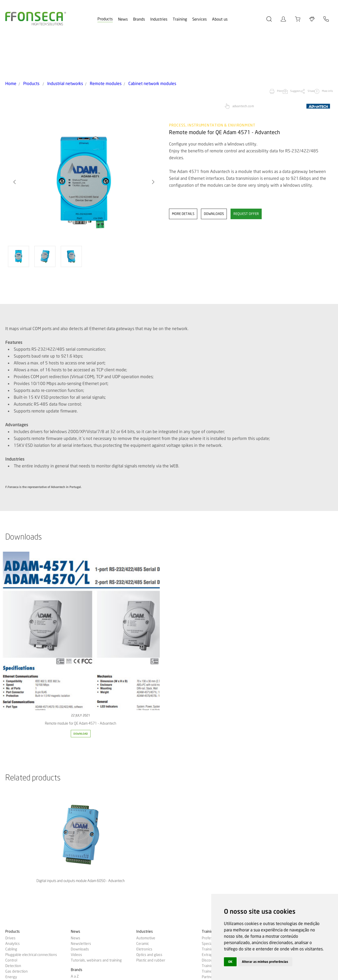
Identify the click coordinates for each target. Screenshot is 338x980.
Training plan (212, 791)
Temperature (16, 897)
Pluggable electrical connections (31, 797)
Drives (10, 780)
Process (12, 869)
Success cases (17, 918)
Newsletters (81, 786)
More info (318, 52)
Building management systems (30, 830)
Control (11, 803)
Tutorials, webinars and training (96, 803)
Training (180, 19)
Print (240, 52)
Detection (13, 808)
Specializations (214, 786)
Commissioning (214, 846)
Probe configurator (283, 787)
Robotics (12, 886)
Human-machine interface (26, 852)
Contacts (274, 793)
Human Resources (217, 890)
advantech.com (243, 66)
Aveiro (207, 879)
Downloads (80, 791)
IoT (8, 858)
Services (199, 19)
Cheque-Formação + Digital (224, 825)
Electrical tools (17, 825)
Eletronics (144, 791)
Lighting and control (21, 841)
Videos (76, 797)
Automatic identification (24, 836)
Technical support (216, 852)
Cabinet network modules (125, 44)
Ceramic (143, 786)
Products (105, 19)
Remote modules (88, 44)
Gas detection (17, 814)
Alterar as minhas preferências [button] (270, 961)
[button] (153, 142)
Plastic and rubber (151, 803)
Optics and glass (149, 797)
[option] (84, 142)
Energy (11, 819)
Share (291, 52)
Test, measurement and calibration (33, 902)
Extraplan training (216, 797)
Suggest (266, 52)
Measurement (17, 864)
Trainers (208, 814)
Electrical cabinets (20, 875)
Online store (277, 780)
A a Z (75, 819)
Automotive (146, 780)
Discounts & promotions (221, 803)
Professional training (219, 780)
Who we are (211, 874)
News (123, 19)
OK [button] (231, 961)
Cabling (11, 791)
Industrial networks (55, 44)
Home (10, 44)
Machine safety (18, 891)
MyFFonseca (278, 774)
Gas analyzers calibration (222, 841)
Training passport (216, 808)
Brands (139, 19)
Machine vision (17, 908)
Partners (209, 819)
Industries (159, 19)
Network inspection (21, 847)
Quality (207, 885)
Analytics (13, 786)
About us (220, 19)
